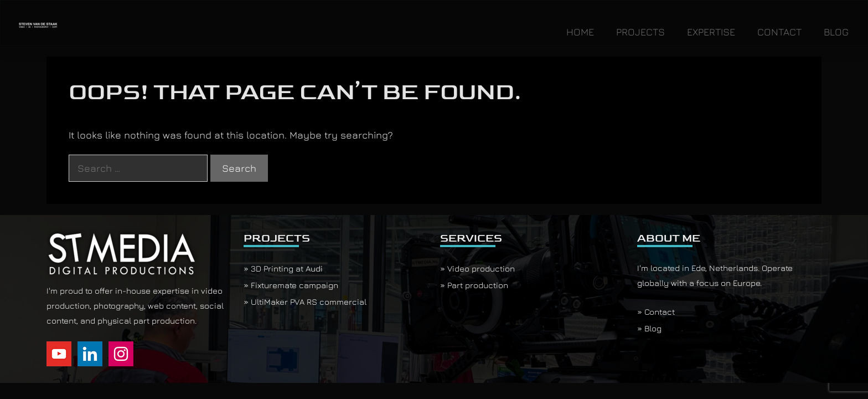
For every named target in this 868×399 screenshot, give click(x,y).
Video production (481, 268)
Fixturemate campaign (294, 285)
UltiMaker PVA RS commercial (309, 302)
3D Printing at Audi (287, 268)
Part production (478, 285)
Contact (660, 312)
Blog (653, 328)
